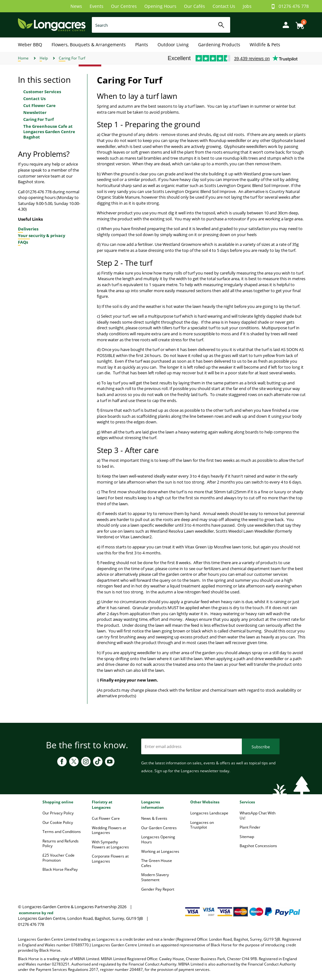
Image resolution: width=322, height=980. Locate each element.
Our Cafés (194, 6)
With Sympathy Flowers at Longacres (110, 844)
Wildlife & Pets (265, 45)
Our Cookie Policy (58, 822)
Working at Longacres (160, 851)
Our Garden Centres (159, 828)
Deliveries (28, 229)
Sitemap (247, 837)
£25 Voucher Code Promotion (58, 858)
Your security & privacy (42, 235)
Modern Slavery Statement (155, 877)
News (76, 6)
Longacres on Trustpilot (202, 825)
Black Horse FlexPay (60, 869)
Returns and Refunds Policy (61, 844)
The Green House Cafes (157, 863)
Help (44, 58)
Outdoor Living (173, 45)
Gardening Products (219, 45)
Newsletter (35, 112)
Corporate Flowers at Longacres (110, 859)
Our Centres (124, 6)
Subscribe (261, 747)
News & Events (154, 818)
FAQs (23, 242)
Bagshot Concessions (258, 846)
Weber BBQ (30, 45)
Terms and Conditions (62, 832)
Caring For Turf (72, 58)
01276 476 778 (294, 6)
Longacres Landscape (209, 813)
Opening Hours (160, 6)
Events (97, 6)
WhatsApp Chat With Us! (258, 816)
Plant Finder (250, 827)
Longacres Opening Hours (158, 839)
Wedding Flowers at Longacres (109, 830)
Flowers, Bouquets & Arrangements (89, 45)
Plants (142, 45)
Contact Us (224, 6)
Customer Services (42, 92)
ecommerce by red (36, 913)
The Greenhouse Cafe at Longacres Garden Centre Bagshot (49, 132)
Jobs (247, 6)
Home (23, 58)
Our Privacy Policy (58, 813)
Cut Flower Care (39, 105)
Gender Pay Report (158, 889)
